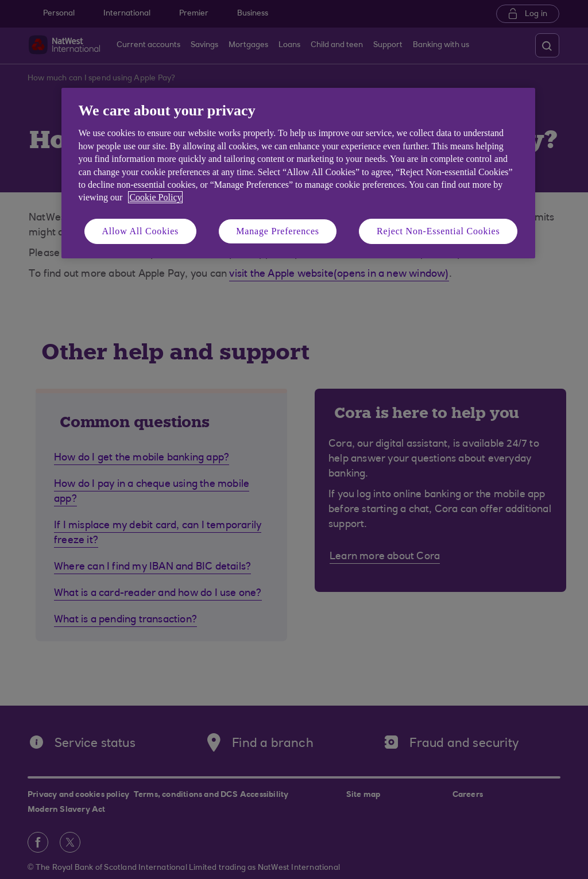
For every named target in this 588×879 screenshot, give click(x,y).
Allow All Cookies (141, 231)
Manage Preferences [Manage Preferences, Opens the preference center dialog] (278, 231)
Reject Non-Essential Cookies (438, 231)
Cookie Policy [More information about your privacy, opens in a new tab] (155, 197)
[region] (298, 173)
